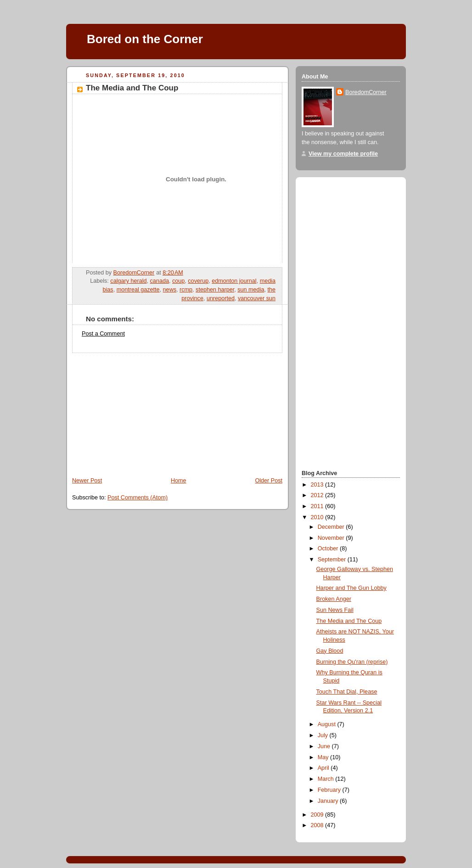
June (325, 746)
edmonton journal (234, 281)
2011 (318, 506)
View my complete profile (343, 154)
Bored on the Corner (145, 39)
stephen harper (215, 290)
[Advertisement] (135, 410)
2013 (318, 485)
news (170, 290)
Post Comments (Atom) (138, 498)
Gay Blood (330, 651)
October (329, 549)
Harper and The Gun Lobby (351, 588)
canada (160, 281)
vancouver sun (257, 298)
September (333, 560)
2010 (318, 517)
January (329, 801)
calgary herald (128, 281)
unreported (221, 298)
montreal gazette (138, 290)
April (324, 768)
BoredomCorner (366, 92)
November (332, 538)
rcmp (186, 290)
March (327, 779)
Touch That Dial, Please (347, 692)
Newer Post (87, 481)
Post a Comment (103, 334)
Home (179, 481)
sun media (251, 290)
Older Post (269, 481)
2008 (318, 825)
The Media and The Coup (349, 621)
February (330, 790)
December (332, 527)
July (324, 735)
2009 (318, 815)
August (328, 724)
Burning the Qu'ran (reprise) (352, 662)
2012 (318, 495)
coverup (198, 281)
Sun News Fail (335, 610)
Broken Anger (334, 599)
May (324, 757)
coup (178, 281)
